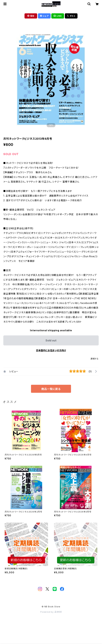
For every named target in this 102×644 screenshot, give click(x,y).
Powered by (51, 612)
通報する (95, 359)
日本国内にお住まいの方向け (51, 350)
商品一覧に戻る (51, 389)
